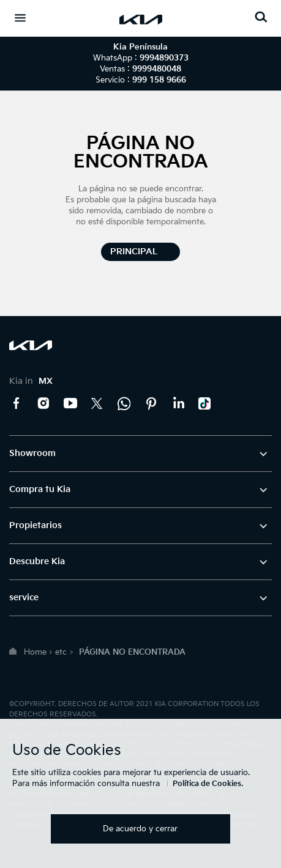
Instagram (43, 403)
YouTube (70, 403)
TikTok (205, 403)
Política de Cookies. (208, 784)
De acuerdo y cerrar (140, 829)
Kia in (31, 381)
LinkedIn (178, 403)
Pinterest (151, 403)
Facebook (17, 403)
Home (35, 652)
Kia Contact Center (124, 403)
